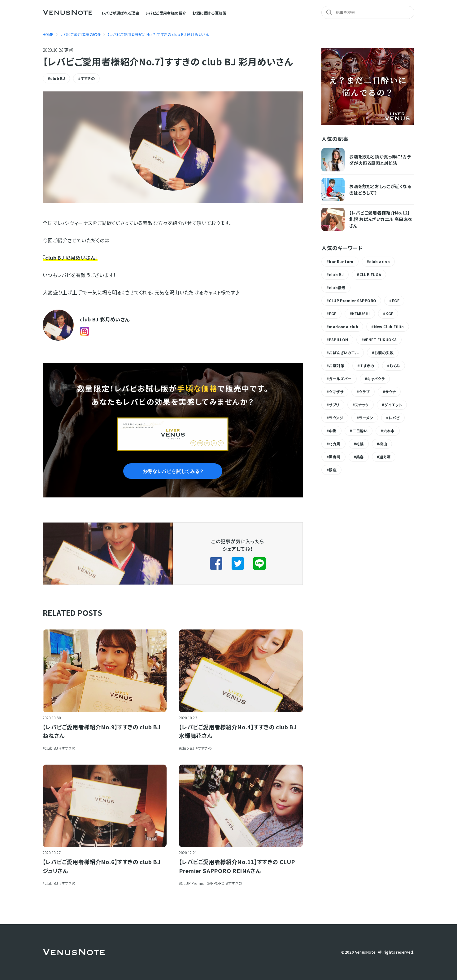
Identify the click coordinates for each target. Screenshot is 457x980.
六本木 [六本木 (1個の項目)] (389, 431)
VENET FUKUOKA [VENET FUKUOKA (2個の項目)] (380, 340)
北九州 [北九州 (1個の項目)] (335, 444)
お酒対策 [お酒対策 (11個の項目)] (337, 366)
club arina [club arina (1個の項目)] (379, 261)
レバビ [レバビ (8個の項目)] (394, 418)
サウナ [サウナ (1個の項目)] (390, 392)
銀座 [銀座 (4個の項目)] (333, 470)
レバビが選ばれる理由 (120, 13)
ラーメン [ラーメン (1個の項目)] (366, 418)
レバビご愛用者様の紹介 (166, 13)
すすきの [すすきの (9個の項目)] (367, 366)
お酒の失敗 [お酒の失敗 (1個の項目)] (384, 353)
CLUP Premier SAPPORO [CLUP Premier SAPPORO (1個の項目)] (353, 300)
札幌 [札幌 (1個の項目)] (360, 444)
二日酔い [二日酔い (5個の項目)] (360, 431)
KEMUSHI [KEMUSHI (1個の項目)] (361, 313)
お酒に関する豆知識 (209, 13)
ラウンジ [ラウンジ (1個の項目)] (336, 418)
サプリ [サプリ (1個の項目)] (334, 405)
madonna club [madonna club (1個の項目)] (344, 327)
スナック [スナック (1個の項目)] (362, 405)
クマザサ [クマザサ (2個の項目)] (336, 392)
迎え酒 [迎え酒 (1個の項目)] (385, 457)
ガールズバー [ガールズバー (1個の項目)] (340, 379)
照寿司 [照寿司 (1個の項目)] (335, 457)
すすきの (88, 78)
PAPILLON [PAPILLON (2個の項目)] (338, 340)
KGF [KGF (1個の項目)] (389, 313)
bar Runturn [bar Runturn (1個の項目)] (341, 261)
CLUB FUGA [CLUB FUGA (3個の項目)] (370, 274)
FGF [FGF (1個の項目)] (333, 313)
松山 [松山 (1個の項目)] (383, 444)
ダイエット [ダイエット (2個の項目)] (393, 405)
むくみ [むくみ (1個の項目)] (395, 366)
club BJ (58, 78)
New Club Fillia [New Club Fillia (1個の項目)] (389, 327)
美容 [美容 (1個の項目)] (360, 457)
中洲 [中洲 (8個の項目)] (333, 431)
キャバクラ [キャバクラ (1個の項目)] (376, 379)
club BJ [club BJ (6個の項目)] (336, 274)
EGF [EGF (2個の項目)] (396, 300)
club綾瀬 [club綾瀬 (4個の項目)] (337, 287)
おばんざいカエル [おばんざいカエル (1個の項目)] (344, 353)
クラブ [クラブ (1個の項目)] (364, 392)
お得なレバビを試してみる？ (173, 471)
